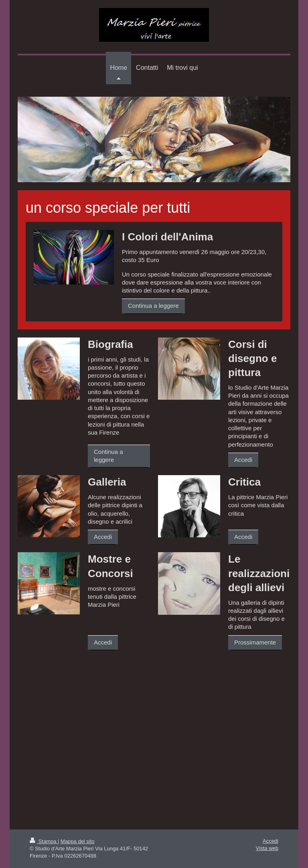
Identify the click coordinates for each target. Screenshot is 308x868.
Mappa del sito (78, 841)
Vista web (267, 848)
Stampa (44, 841)
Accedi (243, 460)
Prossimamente (255, 642)
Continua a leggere (153, 306)
